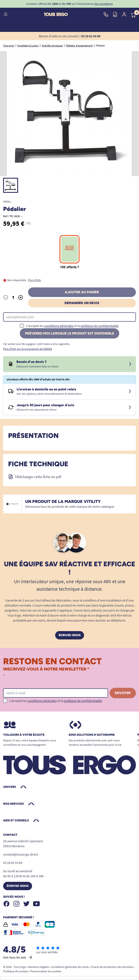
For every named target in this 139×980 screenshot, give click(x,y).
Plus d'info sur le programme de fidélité (28, 349)
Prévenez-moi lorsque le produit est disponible (69, 333)
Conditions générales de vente (70, 967)
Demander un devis (82, 303)
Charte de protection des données (112, 967)
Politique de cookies (16, 971)
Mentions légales (38, 967)
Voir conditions (104, 4)
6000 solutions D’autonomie (92, 735)
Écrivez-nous (70, 635)
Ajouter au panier (82, 292)
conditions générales (59, 326)
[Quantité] (13, 297)
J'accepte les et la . (72, 326)
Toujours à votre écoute (24, 735)
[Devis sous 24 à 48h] (130, 364)
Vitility (7, 202)
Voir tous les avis (18, 957)
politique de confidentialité (99, 326)
